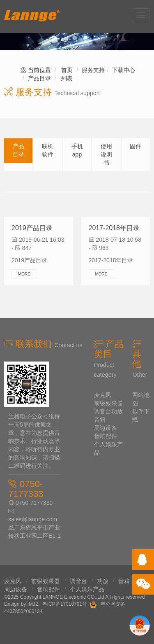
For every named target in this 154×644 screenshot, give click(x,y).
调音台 (103, 411)
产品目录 (39, 78)
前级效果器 (108, 403)
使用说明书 (106, 154)
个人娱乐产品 (87, 589)
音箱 (100, 420)
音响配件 (106, 436)
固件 (136, 146)
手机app (77, 150)
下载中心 (124, 70)
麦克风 (103, 395)
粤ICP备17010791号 (65, 604)
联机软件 (48, 150)
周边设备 (106, 428)
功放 (117, 411)
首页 (67, 70)
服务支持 (93, 70)
